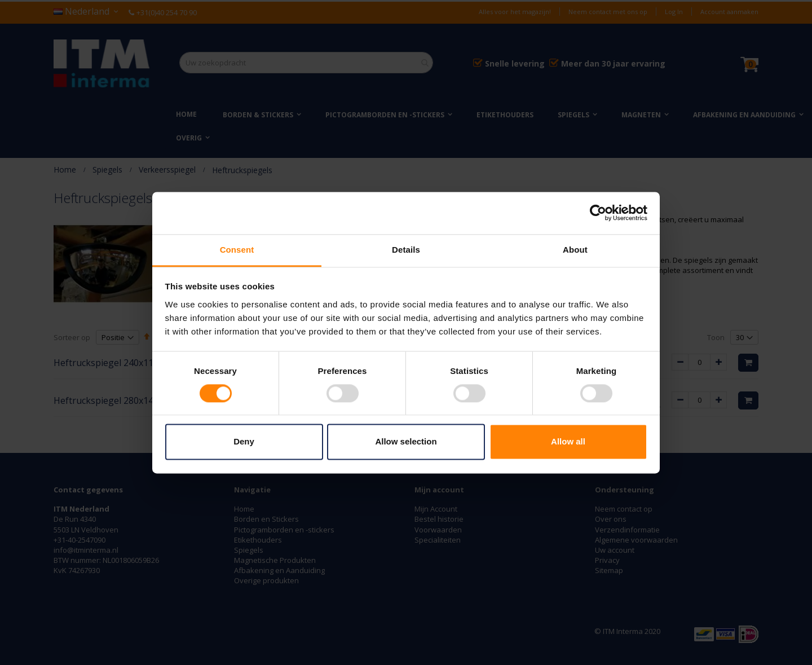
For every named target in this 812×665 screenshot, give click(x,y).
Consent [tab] (237, 250)
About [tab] (575, 250)
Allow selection (406, 442)
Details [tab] (406, 250)
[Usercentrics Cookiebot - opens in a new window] (598, 213)
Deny (244, 442)
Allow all (568, 442)
